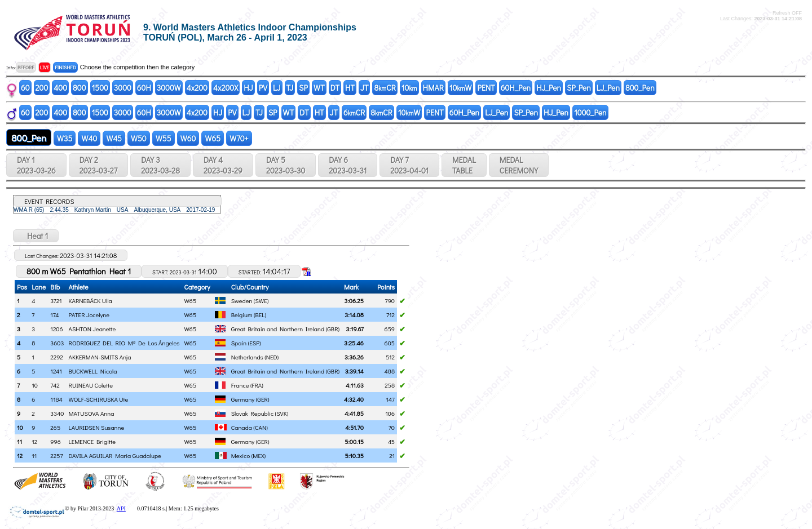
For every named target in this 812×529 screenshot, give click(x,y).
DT (335, 88)
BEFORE (26, 67)
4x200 (197, 88)
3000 (123, 88)
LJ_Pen (608, 88)
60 (25, 88)
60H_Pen (516, 88)
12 (20, 455)
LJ (277, 88)
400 (60, 88)
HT (350, 88)
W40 (89, 138)
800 (79, 88)
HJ (248, 88)
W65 (213, 138)
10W (461, 88)
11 (19, 441)
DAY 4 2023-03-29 (223, 165)
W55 (164, 138)
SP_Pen (579, 88)
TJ (290, 88)
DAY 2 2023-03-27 (98, 165)
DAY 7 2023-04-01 (409, 165)
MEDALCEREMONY (519, 165)
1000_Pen (590, 112)
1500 (100, 88)
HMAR (433, 88)
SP (303, 88)
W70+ (239, 138)
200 (42, 88)
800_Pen (640, 88)
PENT (486, 88)
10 (409, 88)
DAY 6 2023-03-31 (348, 165)
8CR (385, 88)
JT (364, 88)
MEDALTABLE (464, 165)
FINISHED (65, 67)
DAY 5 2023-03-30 (286, 165)
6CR (354, 112)
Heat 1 (36, 236)
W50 (139, 138)
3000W (169, 88)
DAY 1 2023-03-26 (36, 165)
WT (319, 88)
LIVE (45, 67)
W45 (114, 138)
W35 (65, 138)
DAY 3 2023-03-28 (160, 165)
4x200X (226, 88)
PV (263, 88)
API (121, 508)
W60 (188, 138)
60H (144, 88)
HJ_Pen (549, 88)
